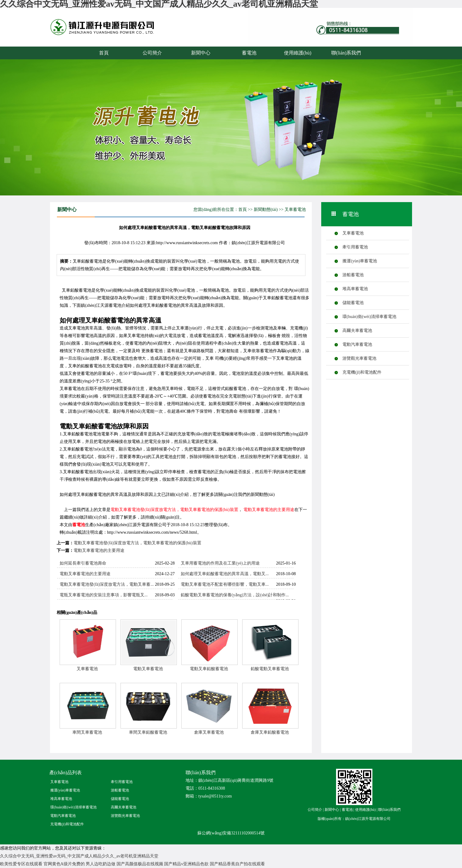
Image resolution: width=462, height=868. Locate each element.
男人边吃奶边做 (101, 864)
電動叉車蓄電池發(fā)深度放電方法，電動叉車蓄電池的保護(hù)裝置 (137, 543)
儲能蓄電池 (353, 303)
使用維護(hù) (298, 53)
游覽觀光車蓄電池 (359, 358)
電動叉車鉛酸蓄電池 (209, 669)
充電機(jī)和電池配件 (362, 372)
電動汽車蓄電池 (357, 344)
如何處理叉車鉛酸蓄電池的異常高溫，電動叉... (225, 574)
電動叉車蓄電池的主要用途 (269, 510)
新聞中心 (201, 53)
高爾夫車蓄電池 (357, 331)
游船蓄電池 (353, 275)
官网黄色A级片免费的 (64, 864)
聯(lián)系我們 (346, 53)
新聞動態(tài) (266, 210)
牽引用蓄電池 (355, 247)
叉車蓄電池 (295, 210)
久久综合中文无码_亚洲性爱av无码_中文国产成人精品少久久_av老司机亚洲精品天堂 (79, 856)
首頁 (104, 53)
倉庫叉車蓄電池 (209, 732)
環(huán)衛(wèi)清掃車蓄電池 (369, 317)
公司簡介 (152, 53)
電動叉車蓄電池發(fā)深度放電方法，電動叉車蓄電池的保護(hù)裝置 (174, 510)
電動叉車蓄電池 (148, 669)
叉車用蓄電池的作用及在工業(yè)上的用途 (220, 563)
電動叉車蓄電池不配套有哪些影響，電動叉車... (225, 584)
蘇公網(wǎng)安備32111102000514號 (231, 833)
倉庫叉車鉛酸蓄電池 (270, 732)
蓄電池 (114, 33)
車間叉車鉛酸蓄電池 (148, 732)
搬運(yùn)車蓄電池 (360, 261)
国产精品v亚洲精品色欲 (186, 864)
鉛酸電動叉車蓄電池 (270, 669)
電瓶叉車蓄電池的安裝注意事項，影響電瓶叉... (104, 595)
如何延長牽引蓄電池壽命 (83, 563)
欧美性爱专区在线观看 (21, 864)
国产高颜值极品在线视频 (140, 864)
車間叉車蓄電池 (87, 732)
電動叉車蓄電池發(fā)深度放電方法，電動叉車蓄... (107, 584)
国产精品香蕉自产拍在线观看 (237, 864)
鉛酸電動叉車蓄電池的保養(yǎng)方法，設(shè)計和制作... (235, 595)
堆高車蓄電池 (355, 289)
